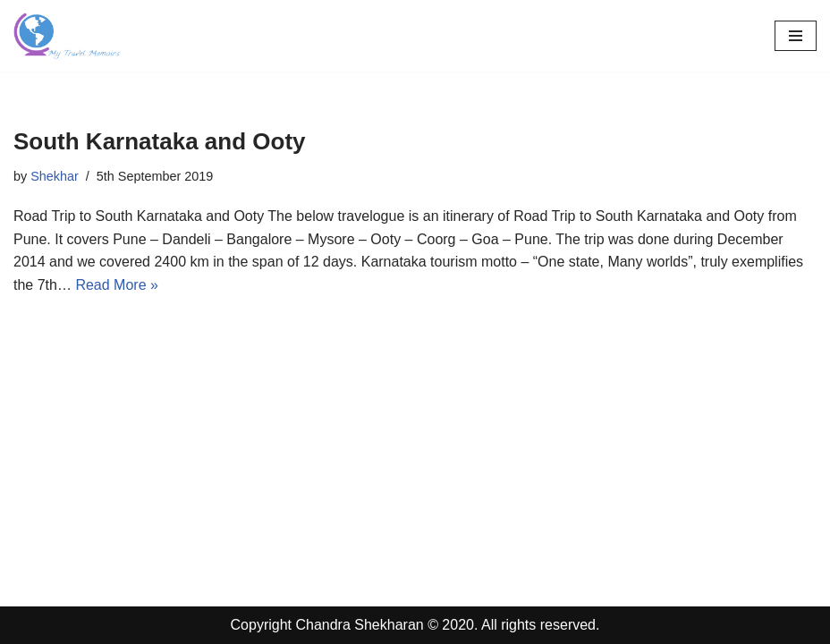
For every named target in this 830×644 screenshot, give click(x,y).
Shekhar (55, 176)
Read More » (117, 285)
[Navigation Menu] (796, 36)
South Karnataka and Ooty (160, 141)
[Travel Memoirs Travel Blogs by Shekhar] (67, 36)
